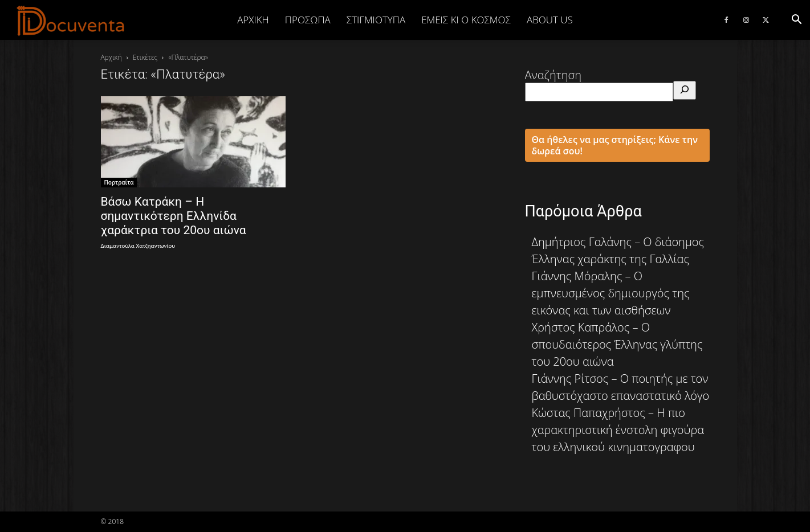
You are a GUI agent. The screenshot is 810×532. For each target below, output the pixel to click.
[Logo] (71, 21)
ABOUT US (550, 20)
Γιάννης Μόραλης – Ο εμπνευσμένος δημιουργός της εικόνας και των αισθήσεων (611, 293)
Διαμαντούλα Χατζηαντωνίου (138, 246)
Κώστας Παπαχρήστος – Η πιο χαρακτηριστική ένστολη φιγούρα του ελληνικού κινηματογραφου (618, 430)
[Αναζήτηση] (685, 90)
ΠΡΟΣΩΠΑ (308, 20)
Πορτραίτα (119, 182)
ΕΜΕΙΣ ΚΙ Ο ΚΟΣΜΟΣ (466, 20)
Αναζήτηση (553, 75)
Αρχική (253, 20)
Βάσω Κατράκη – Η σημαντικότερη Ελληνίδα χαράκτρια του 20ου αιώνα (174, 216)
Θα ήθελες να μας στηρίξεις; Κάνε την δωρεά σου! (615, 145)
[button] (796, 20)
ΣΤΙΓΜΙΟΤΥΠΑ (376, 20)
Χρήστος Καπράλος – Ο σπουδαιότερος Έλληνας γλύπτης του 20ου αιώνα (617, 344)
